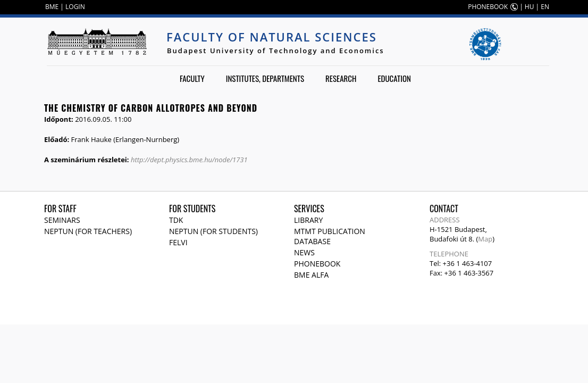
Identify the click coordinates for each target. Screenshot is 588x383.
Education (394, 78)
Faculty (192, 78)
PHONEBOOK (488, 7)
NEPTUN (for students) (213, 231)
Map (485, 239)
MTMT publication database (330, 236)
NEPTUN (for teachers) (88, 231)
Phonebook (317, 264)
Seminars (62, 220)
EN (545, 7)
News (304, 252)
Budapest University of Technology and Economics (276, 51)
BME (52, 7)
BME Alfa (311, 275)
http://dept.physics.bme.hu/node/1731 (189, 160)
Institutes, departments (265, 78)
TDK (176, 220)
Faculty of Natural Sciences (272, 37)
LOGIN (75, 7)
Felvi (178, 242)
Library (308, 220)
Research (341, 78)
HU (530, 7)
